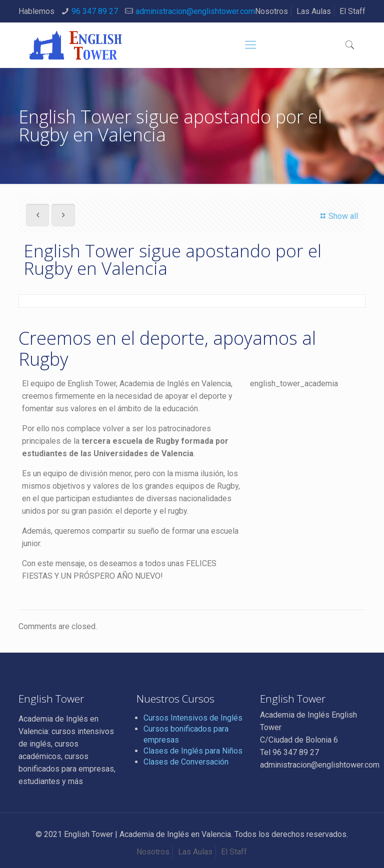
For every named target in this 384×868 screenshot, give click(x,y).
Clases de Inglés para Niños (193, 751)
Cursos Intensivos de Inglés (193, 718)
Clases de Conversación (186, 762)
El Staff (352, 11)
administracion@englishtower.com (195, 11)
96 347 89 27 (95, 11)
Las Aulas (314, 11)
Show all (338, 216)
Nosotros (271, 11)
